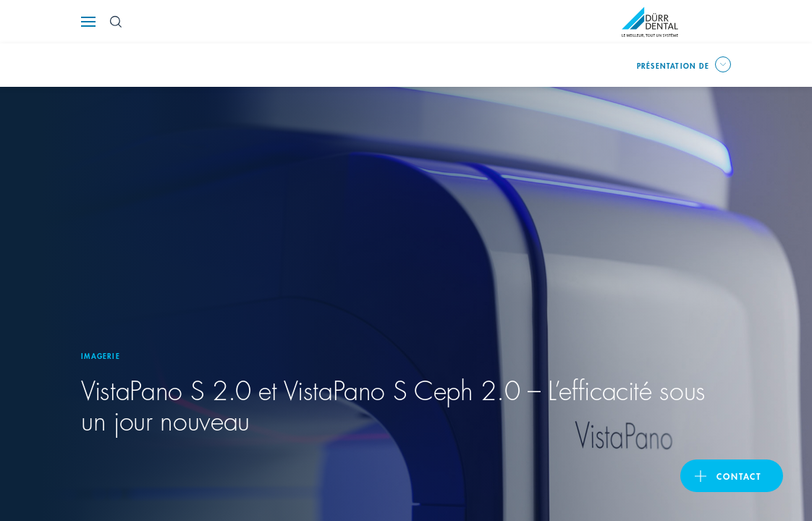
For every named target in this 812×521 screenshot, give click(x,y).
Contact (739, 476)
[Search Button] (116, 22)
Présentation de (673, 65)
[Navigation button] (88, 22)
